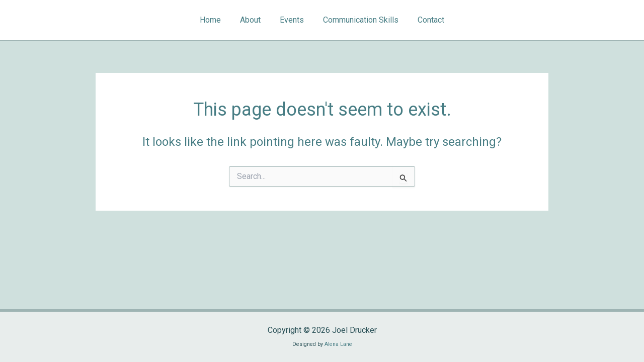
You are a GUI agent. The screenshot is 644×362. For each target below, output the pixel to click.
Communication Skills (358, 20)
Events (292, 20)
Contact (425, 20)
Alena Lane (338, 344)
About (253, 20)
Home (216, 20)
